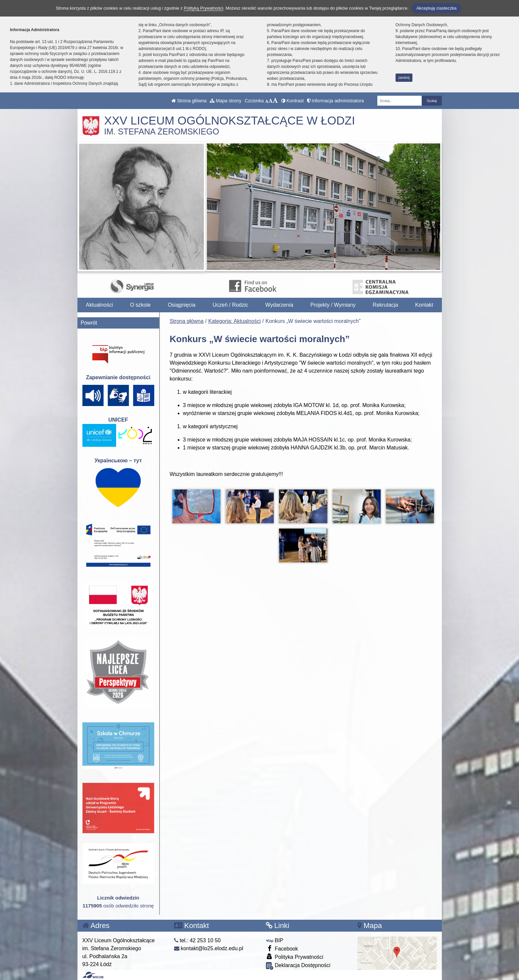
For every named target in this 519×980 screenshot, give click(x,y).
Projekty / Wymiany (333, 305)
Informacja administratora (336, 101)
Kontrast (293, 101)
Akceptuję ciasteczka (436, 8)
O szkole (140, 305)
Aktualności (99, 305)
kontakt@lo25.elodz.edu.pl (209, 948)
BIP (275, 940)
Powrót (89, 323)
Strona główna (189, 101)
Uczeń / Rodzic (230, 305)
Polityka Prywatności (295, 957)
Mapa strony (226, 101)
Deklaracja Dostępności (298, 966)
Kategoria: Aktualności (234, 321)
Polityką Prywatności (203, 8)
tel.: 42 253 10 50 (197, 940)
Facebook (282, 948)
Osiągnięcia (182, 305)
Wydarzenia (279, 305)
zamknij (404, 78)
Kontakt (424, 305)
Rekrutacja (385, 305)
